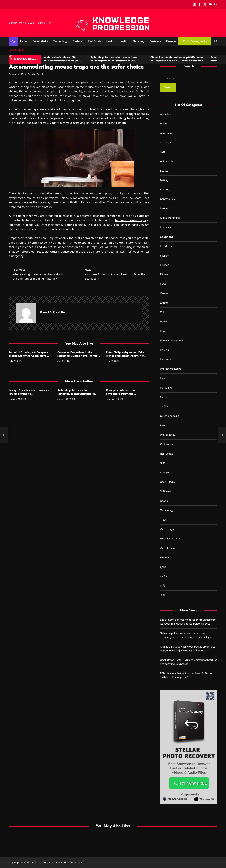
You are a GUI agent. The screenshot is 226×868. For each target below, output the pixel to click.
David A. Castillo (36, 74)
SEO (163, 463)
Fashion (78, 41)
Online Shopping (170, 416)
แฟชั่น (164, 576)
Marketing (166, 388)
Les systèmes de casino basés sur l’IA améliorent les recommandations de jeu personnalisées (68, 61)
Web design (167, 529)
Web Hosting (167, 548)
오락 (163, 595)
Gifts (163, 312)
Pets (163, 425)
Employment (167, 237)
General (165, 303)
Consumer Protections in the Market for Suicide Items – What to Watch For (79, 356)
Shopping (139, 41)
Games (164, 293)
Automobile (167, 161)
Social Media (40, 41)
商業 (163, 586)
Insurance (166, 359)
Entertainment (168, 246)
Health (110, 41)
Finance (171, 41)
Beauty (164, 171)
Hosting (165, 350)
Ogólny (164, 406)
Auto (163, 152)
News (163, 397)
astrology (166, 142)
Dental (164, 208)
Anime (164, 123)
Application (167, 133)
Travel (164, 520)
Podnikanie (166, 444)
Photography (168, 435)
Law (163, 378)
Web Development (171, 538)
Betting (164, 180)
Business (155, 41)
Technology (60, 41)
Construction (167, 199)
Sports (164, 501)
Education (166, 227)
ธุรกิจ (163, 567)
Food (163, 284)
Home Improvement (172, 340)
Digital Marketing (170, 218)
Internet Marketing (171, 369)
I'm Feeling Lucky (195, 41)
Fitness (164, 274)
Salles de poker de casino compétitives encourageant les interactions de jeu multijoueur (128, 61)
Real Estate (95, 41)
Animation (166, 114)
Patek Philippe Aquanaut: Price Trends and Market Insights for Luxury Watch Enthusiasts (125, 356)
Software (165, 491)
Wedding (165, 557)
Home (24, 41)
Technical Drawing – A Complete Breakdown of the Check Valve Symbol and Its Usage (29, 356)
